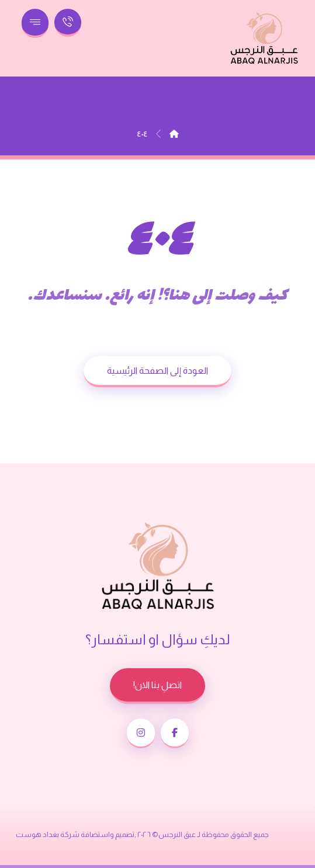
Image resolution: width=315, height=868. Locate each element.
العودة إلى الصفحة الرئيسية (157, 371)
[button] (175, 733)
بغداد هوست (37, 834)
